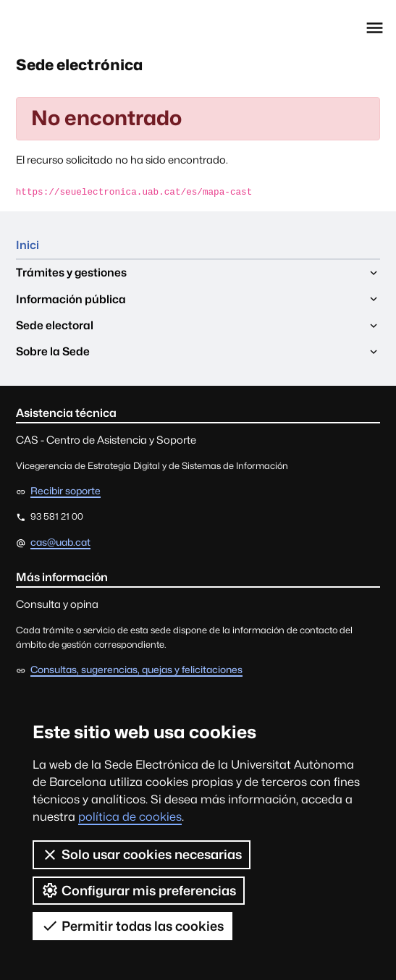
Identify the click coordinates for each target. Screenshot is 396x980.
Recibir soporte (66, 491)
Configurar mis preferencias (139, 890)
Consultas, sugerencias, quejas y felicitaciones (136, 670)
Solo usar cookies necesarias (142, 855)
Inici (28, 246)
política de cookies (130, 817)
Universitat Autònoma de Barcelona (79, 28)
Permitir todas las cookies (132, 926)
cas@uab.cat (60, 542)
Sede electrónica (82, 66)
